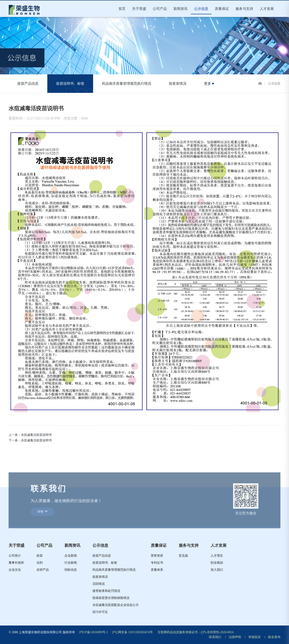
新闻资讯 (180, 9)
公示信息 (201, 9)
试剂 (40, 563)
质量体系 (157, 570)
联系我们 (215, 637)
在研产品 (43, 570)
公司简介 (15, 556)
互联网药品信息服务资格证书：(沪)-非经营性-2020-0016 (196, 632)
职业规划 (217, 563)
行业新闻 (71, 563)
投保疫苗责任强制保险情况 (111, 598)
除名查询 (274, 637)
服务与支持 (244, 9)
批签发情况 (178, 83)
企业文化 (15, 570)
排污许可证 (100, 612)
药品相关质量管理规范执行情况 (127, 83)
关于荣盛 (139, 9)
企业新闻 (71, 556)
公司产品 (160, 9)
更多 (209, 83)
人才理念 (217, 556)
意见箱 (183, 556)
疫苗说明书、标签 (70, 83)
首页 (122, 9)
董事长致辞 (16, 563)
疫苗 (40, 556)
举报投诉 (254, 637)
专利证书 (157, 563)
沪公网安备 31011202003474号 (132, 632)
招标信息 (71, 570)
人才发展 (267, 9)
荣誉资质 (157, 556)
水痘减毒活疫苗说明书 (36, 435)
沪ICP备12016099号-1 (93, 632)
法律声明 (235, 637)
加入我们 (217, 570)
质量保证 (222, 9)
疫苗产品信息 (28, 83)
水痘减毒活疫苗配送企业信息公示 (116, 605)
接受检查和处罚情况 (106, 591)
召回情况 (99, 584)
